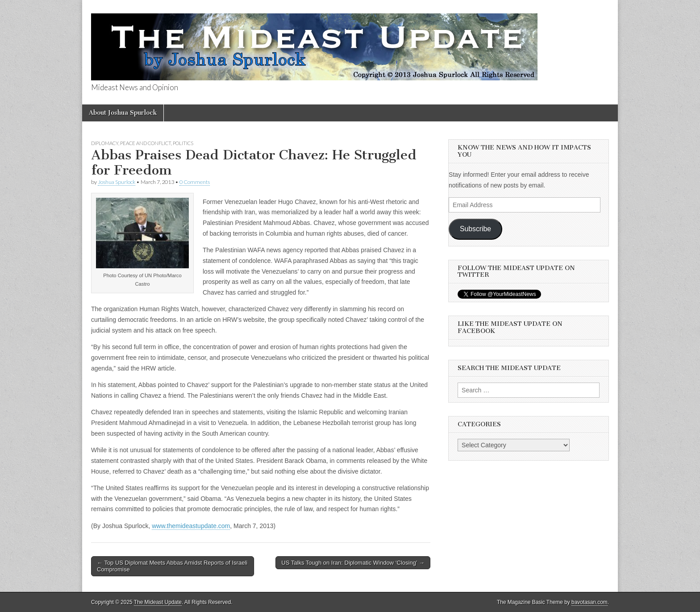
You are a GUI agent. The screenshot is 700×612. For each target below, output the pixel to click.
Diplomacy (105, 143)
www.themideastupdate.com (191, 526)
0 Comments (195, 182)
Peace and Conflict (146, 143)
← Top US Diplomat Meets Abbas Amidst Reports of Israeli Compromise (172, 566)
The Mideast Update (158, 602)
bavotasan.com (590, 602)
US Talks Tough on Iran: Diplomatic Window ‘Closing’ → (353, 563)
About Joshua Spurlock (123, 113)
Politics (183, 143)
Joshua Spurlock (117, 182)
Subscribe (475, 229)
